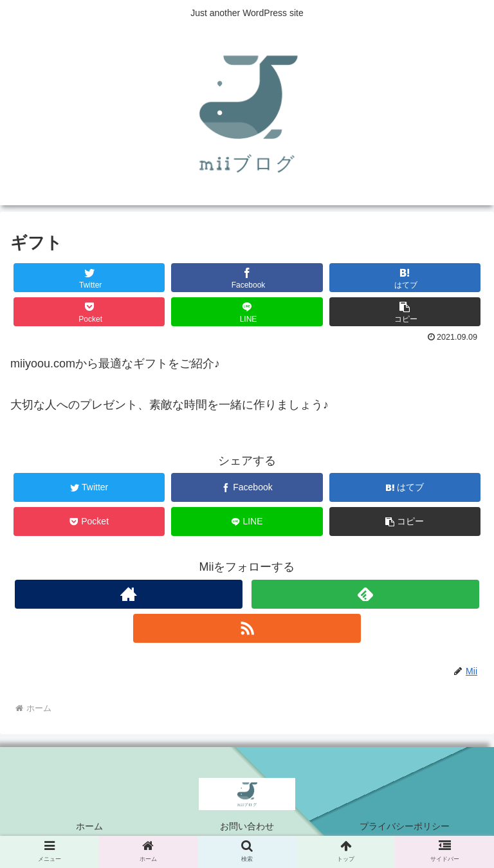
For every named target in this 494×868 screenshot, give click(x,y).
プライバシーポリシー (405, 826)
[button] (405, 312)
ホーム (89, 826)
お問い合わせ (247, 826)
